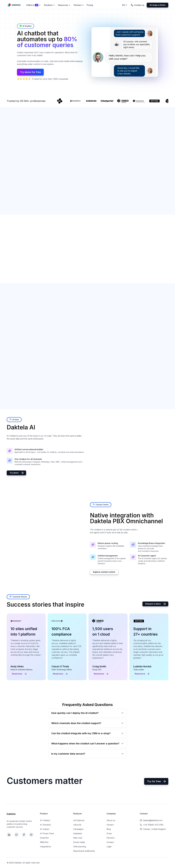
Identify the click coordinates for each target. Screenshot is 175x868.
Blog (109, 829)
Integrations (45, 847)
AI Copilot (45, 829)
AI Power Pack (47, 833)
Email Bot (44, 838)
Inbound (77, 825)
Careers (110, 825)
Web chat (78, 838)
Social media (79, 842)
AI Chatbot (45, 820)
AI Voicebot (45, 825)
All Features (79, 820)
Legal (109, 847)
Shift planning (80, 847)
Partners (111, 838)
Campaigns (78, 829)
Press (109, 833)
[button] (33, 5)
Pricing (90, 5)
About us (111, 820)
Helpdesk (78, 833)
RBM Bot (44, 842)
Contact (110, 842)
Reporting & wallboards (84, 851)
